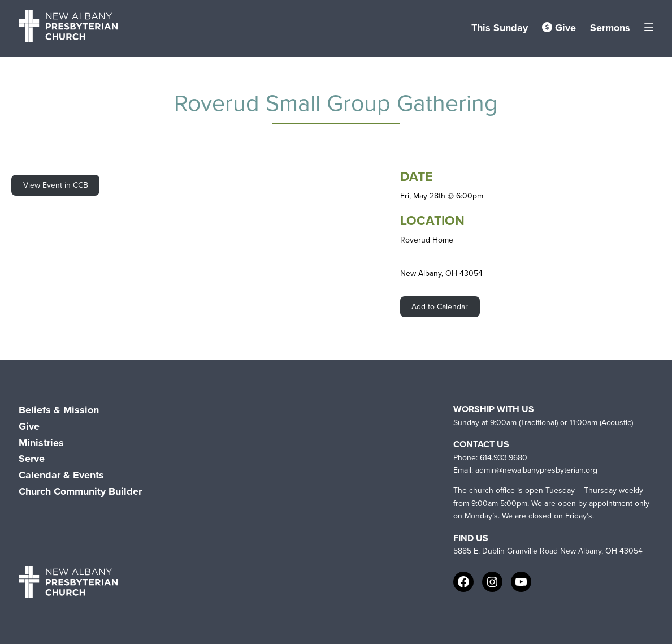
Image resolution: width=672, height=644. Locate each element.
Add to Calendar (440, 307)
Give (559, 28)
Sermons (610, 28)
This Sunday (500, 28)
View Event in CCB (56, 185)
